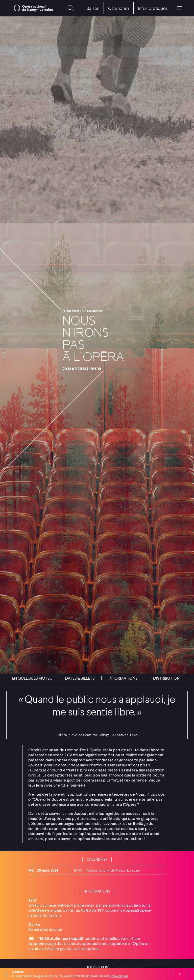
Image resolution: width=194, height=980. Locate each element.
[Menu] (180, 8)
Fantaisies (94, 311)
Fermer (180, 974)
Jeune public (73, 311)
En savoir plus (119, 976)
